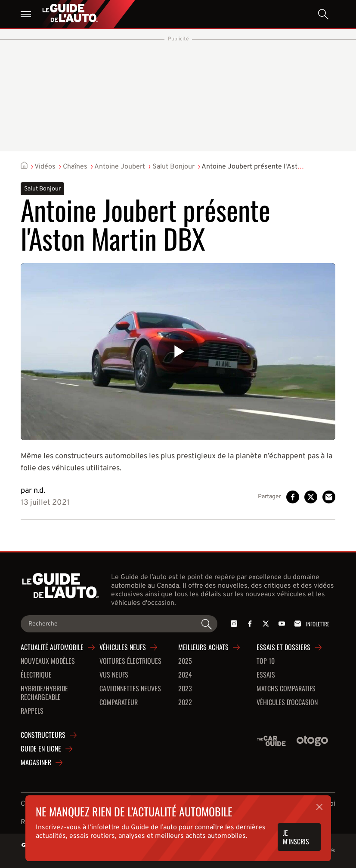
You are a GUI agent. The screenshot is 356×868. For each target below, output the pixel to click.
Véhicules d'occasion (287, 702)
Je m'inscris (296, 837)
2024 (185, 675)
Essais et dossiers (283, 647)
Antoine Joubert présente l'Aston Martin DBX (272, 167)
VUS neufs (114, 675)
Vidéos (45, 167)
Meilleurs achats (203, 647)
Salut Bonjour (173, 167)
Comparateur (119, 702)
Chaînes (75, 167)
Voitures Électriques (130, 661)
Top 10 (266, 661)
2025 (185, 661)
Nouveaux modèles (48, 661)
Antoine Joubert (120, 167)
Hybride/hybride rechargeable (44, 693)
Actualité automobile (52, 647)
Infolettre (310, 624)
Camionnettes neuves (130, 689)
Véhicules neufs (123, 647)
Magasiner (36, 763)
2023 (185, 689)
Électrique (36, 675)
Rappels (32, 711)
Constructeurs (43, 735)
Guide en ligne (41, 749)
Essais (266, 675)
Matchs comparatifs (286, 689)
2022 (185, 702)
